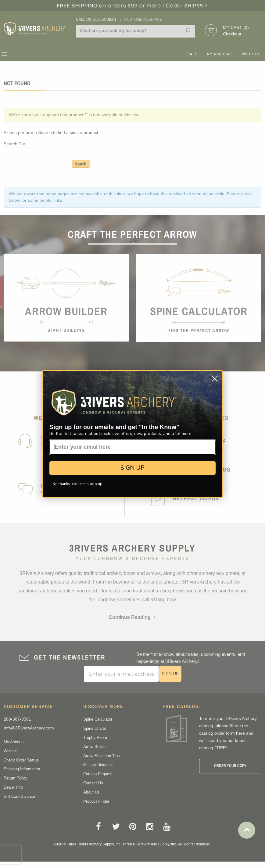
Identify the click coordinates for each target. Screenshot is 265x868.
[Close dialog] (215, 379)
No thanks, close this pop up (77, 484)
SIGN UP (132, 468)
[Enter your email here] (132, 447)
